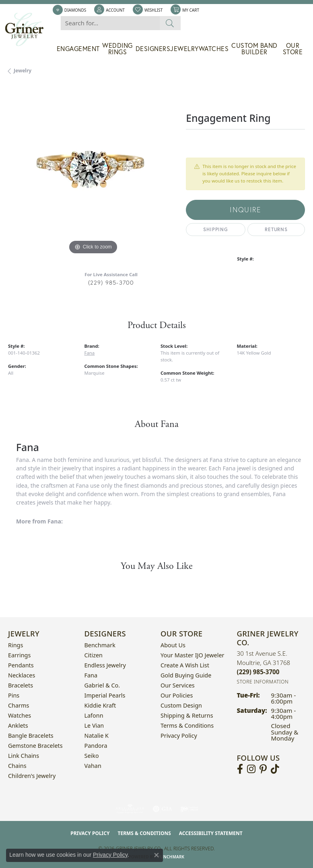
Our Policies (177, 695)
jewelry (23, 71)
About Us (173, 645)
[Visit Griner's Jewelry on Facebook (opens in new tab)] (240, 769)
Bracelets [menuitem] (21, 685)
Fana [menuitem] (91, 675)
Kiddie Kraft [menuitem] (100, 705)
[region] (93, 172)
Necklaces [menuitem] (22, 675)
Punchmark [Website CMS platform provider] (171, 857)
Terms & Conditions (187, 725)
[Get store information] (263, 682)
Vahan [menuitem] (93, 766)
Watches (214, 49)
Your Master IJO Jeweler (192, 655)
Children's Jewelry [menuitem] (32, 776)
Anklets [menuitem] (18, 725)
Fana (90, 353)
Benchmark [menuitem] (100, 645)
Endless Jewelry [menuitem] (105, 665)
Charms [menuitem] (19, 705)
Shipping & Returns (187, 715)
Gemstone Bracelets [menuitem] (35, 746)
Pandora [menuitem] (96, 746)
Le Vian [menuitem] (94, 725)
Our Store (293, 49)
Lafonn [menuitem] (94, 715)
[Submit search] (170, 23)
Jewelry (184, 49)
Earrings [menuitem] (19, 655)
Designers (153, 49)
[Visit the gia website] (163, 809)
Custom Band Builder (254, 49)
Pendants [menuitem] (21, 665)
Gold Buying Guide (186, 675)
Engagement (78, 49)
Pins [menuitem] (14, 695)
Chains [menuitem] (17, 766)
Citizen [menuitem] (94, 655)
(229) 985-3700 (111, 282)
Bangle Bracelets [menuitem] (31, 736)
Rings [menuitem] (15, 645)
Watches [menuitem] (20, 715)
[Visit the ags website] (130, 809)
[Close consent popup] (156, 855)
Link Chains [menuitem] (24, 756)
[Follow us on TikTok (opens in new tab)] (275, 769)
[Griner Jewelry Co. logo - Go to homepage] (28, 30)
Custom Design (181, 705)
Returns (276, 229)
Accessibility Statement (211, 833)
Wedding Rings (117, 49)
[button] (109, 10)
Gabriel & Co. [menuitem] (102, 685)
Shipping (215, 229)
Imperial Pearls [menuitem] (105, 695)
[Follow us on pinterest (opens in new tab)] (263, 769)
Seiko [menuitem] (92, 756)
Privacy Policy (179, 736)
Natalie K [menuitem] (97, 736)
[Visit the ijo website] (189, 809)
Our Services (178, 685)
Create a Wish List (185, 665)
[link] (69, 10)
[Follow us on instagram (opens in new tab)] (251, 769)
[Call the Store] (258, 672)
